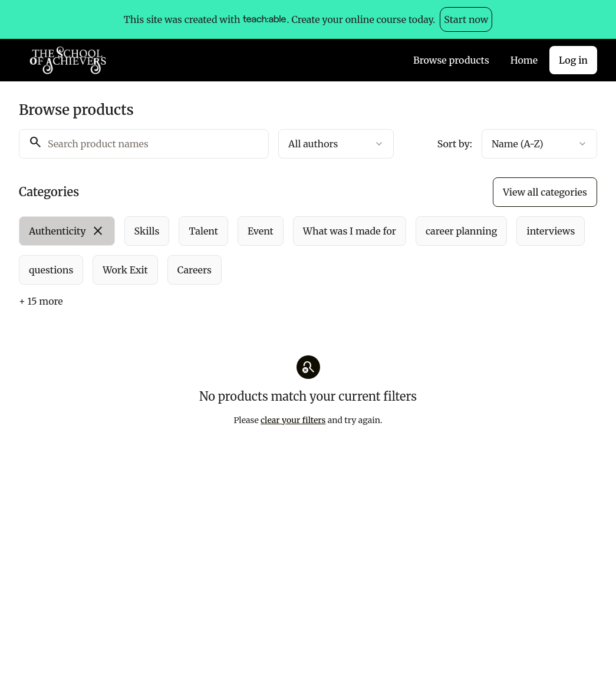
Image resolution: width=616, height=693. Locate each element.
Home (524, 60)
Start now (466, 19)
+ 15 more (41, 301)
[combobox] (336, 144)
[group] (308, 250)
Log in (573, 60)
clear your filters (293, 420)
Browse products (451, 60)
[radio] (67, 231)
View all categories (545, 192)
